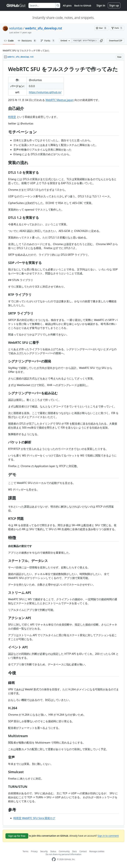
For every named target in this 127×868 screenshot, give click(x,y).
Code (9, 41)
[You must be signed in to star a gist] (101, 28)
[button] (101, 41)
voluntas (16, 28)
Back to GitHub (83, 6)
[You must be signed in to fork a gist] (117, 28)
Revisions (27, 41)
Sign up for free (17, 836)
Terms (26, 851)
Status (53, 851)
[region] (63, 443)
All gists (67, 6)
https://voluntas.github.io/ (45, 92)
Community (64, 851)
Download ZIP (116, 41)
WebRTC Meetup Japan (60, 100)
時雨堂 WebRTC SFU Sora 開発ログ (34, 818)
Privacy (34, 851)
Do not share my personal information (63, 854)
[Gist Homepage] (16, 5)
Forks (48, 41)
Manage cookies (97, 851)
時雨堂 (12, 117)
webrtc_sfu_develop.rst (44, 28)
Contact (83, 851)
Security (44, 851)
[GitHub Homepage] (54, 859)
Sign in (101, 5)
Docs (75, 851)
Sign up (114, 5)
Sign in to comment (108, 836)
